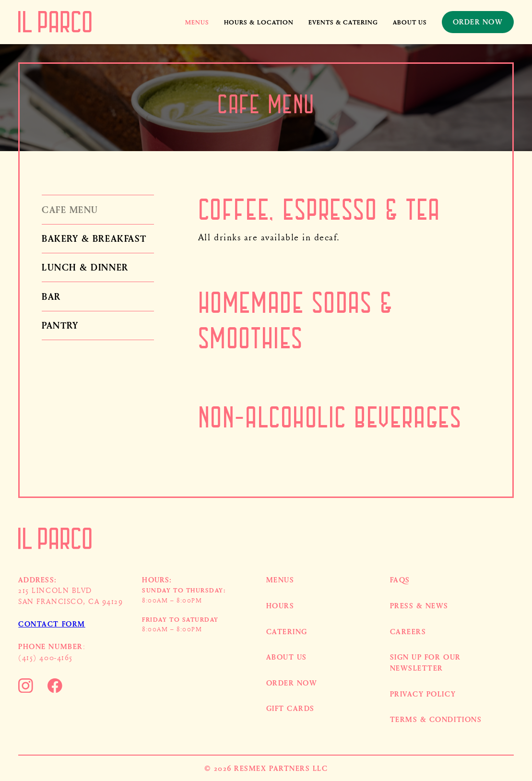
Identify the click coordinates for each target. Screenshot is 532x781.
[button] (197, 22)
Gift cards (290, 708)
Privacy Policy (423, 694)
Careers (408, 631)
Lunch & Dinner (85, 267)
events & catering (343, 22)
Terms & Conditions (436, 719)
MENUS (280, 580)
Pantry (60, 325)
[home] (55, 22)
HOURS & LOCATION (259, 22)
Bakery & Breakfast (94, 238)
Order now (292, 683)
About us (410, 22)
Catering (287, 631)
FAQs (400, 580)
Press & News (419, 605)
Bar (51, 296)
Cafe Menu (70, 209)
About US (287, 657)
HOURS (280, 605)
